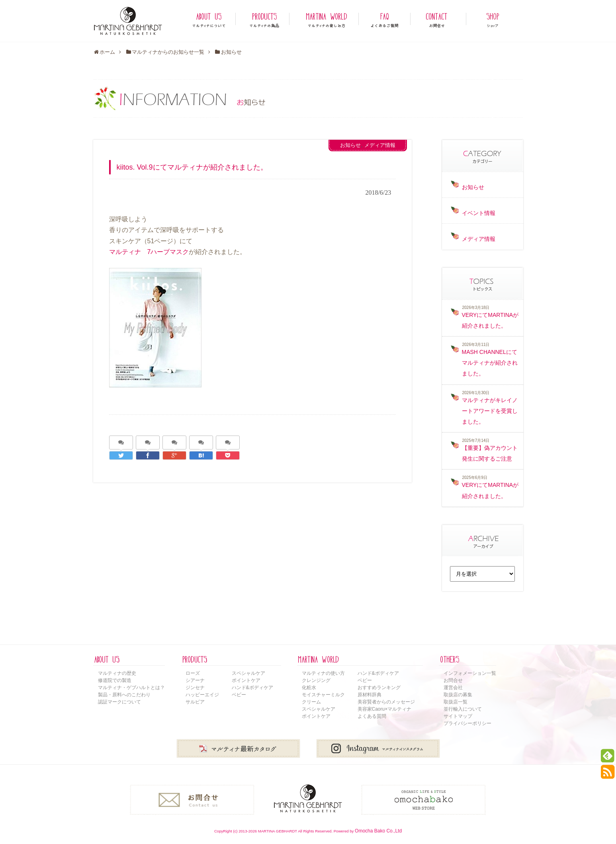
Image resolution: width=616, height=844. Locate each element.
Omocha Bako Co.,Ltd (378, 831)
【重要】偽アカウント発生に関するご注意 (490, 453)
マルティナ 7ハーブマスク (149, 252)
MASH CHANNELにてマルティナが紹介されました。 (490, 363)
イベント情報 (479, 213)
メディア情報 (380, 145)
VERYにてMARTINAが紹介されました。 (490, 320)
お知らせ (350, 145)
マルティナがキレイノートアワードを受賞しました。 (490, 411)
